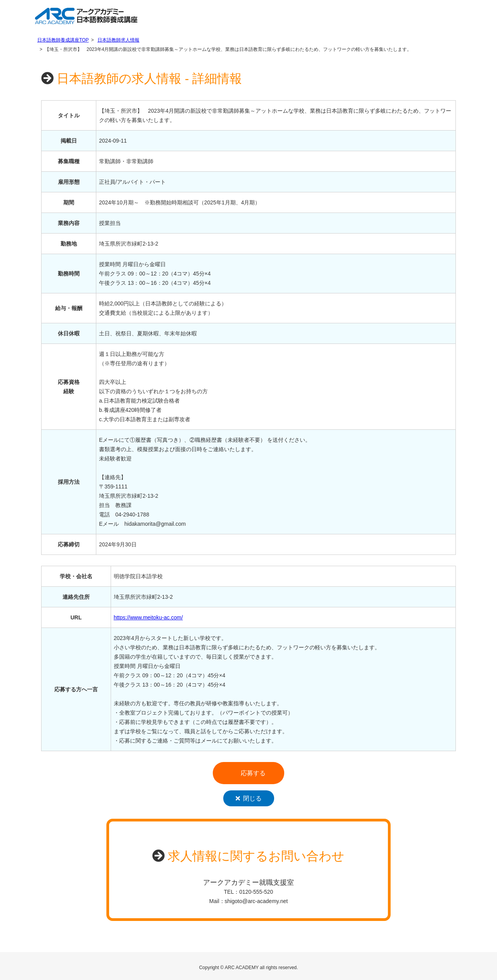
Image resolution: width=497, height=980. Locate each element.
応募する (253, 773)
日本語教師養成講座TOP (63, 40)
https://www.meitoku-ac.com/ (148, 617)
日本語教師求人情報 (118, 40)
